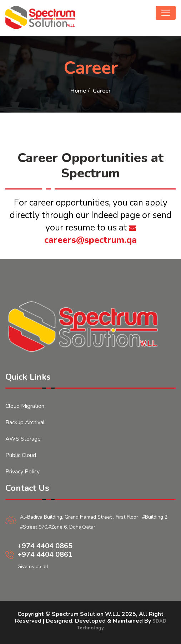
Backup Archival (25, 422)
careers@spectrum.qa (90, 235)
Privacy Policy (22, 472)
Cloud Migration (25, 406)
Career (102, 91)
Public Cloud (21, 455)
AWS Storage (23, 439)
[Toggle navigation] (166, 13)
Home (78, 91)
